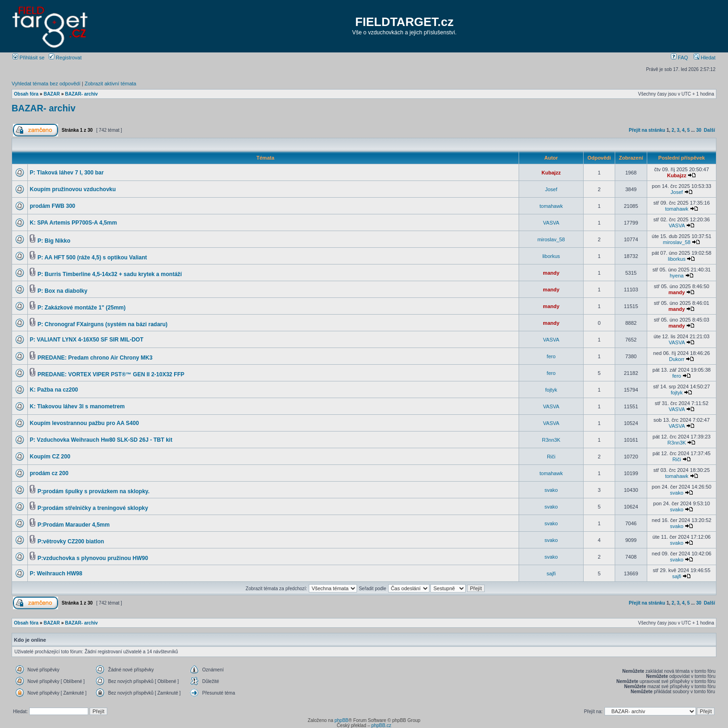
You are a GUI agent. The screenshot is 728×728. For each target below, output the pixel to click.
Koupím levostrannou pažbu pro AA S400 (84, 423)
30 (699, 130)
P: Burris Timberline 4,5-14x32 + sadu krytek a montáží (110, 274)
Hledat (705, 58)
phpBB (341, 720)
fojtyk (551, 390)
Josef (551, 189)
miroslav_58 (551, 239)
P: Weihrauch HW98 (56, 573)
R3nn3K (551, 440)
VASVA (551, 223)
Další (709, 130)
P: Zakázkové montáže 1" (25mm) (82, 308)
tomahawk (551, 206)
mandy (551, 273)
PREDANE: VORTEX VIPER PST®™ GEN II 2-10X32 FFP (111, 374)
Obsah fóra (26, 94)
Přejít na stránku (647, 130)
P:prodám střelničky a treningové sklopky (93, 508)
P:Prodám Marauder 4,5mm (74, 525)
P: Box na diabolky (62, 291)
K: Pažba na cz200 (54, 390)
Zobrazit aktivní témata (110, 84)
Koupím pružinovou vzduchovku (73, 189)
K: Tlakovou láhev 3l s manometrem (77, 406)
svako (551, 490)
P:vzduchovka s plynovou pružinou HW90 (93, 558)
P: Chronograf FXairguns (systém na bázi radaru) (103, 324)
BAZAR (52, 94)
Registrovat (65, 58)
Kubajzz (551, 173)
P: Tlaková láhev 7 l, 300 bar (67, 173)
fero (551, 356)
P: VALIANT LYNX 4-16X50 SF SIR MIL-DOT (87, 340)
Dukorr (677, 359)
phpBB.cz (381, 725)
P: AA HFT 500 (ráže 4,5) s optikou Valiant (92, 258)
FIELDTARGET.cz (404, 22)
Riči (551, 457)
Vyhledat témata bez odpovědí (46, 84)
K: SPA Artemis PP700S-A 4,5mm (73, 223)
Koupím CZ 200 (50, 457)
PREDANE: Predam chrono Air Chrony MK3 (95, 358)
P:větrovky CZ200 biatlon (71, 541)
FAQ (679, 58)
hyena (676, 276)
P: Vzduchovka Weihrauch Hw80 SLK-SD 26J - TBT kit (101, 440)
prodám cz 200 (49, 473)
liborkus (551, 256)
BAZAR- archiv (81, 94)
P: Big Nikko (54, 241)
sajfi (551, 573)
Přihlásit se (29, 58)
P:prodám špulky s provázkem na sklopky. (94, 491)
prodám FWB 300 (52, 206)
